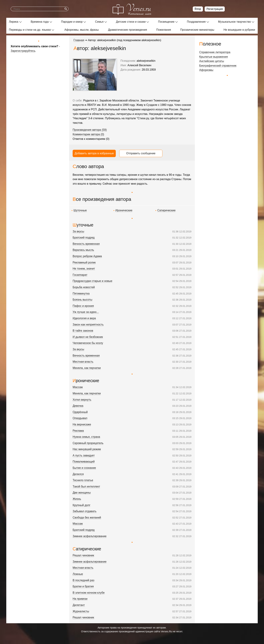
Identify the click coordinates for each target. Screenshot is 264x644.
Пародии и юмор (72, 22)
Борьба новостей (84, 287)
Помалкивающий (84, 462)
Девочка (78, 406)
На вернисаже (82, 424)
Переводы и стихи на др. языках (30, 30)
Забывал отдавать (85, 511)
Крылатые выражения (214, 57)
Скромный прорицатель (88, 443)
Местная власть (83, 362)
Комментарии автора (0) (88, 134)
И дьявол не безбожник (88, 337)
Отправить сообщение (141, 153)
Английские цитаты (212, 61)
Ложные (78, 574)
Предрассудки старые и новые (92, 281)
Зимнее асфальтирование (90, 536)
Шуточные (80, 210)
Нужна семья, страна (86, 437)
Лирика (14, 22)
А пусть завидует (84, 455)
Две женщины (82, 493)
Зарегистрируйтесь (23, 51)
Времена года (40, 22)
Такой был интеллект (86, 486)
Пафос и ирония (83, 306)
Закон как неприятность (88, 325)
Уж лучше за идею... (86, 312)
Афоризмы (206, 70)
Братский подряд (84, 238)
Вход (198, 9)
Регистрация (215, 9)
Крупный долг (81, 505)
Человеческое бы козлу (88, 343)
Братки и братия (83, 586)
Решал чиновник (83, 555)
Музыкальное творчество (234, 22)
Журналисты (81, 611)
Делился (78, 474)
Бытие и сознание (84, 468)
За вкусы (78, 231)
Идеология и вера (84, 318)
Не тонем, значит (84, 269)
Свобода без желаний (87, 518)
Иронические (124, 210)
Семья (99, 22)
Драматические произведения (128, 30)
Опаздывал (80, 418)
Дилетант (79, 605)
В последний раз (83, 580)
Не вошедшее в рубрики (239, 30)
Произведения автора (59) (90, 130)
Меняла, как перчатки (87, 368)
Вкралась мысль (83, 250)
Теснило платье (83, 480)
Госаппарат (80, 275)
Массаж (78, 387)
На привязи (80, 599)
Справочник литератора (215, 52)
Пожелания (164, 30)
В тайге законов (83, 331)
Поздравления (196, 22)
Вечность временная (86, 244)
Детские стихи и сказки (131, 22)
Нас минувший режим (87, 449)
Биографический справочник (218, 66)
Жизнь (77, 499)
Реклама (78, 431)
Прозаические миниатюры (197, 30)
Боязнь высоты (82, 300)
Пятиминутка (81, 293)
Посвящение (166, 22)
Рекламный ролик (84, 262)
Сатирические (166, 210)
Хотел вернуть (82, 400)
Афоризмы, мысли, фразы (82, 30)
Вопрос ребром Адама (87, 256)
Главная (79, 40)
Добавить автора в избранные (94, 153)
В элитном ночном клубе (89, 593)
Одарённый (80, 412)
